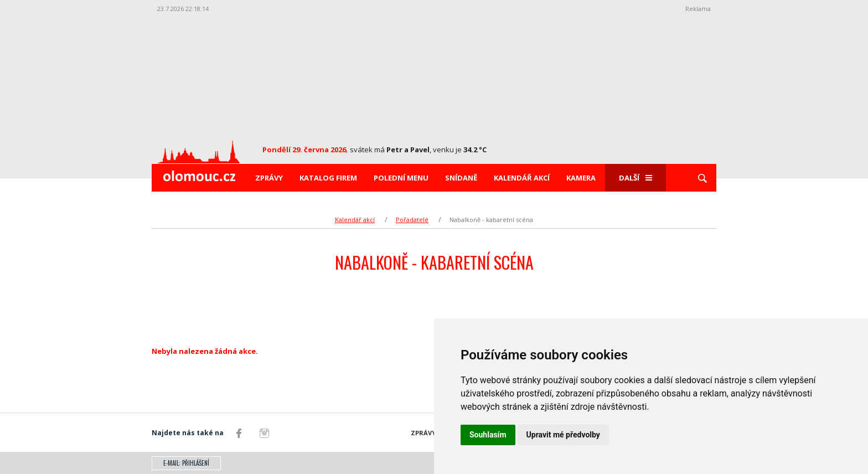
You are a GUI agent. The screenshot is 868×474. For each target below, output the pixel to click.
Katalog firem (328, 178)
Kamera (581, 178)
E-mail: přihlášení (186, 463)
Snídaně (461, 178)
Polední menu (401, 178)
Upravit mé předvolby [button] (563, 435)
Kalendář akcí (522, 178)
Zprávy (269, 178)
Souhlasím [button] (488, 435)
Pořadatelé (412, 220)
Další (635, 178)
